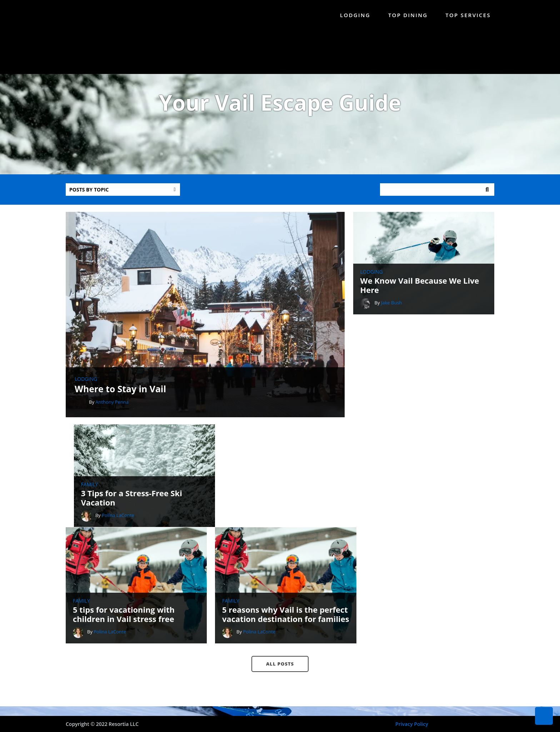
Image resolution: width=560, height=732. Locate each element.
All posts (280, 569)
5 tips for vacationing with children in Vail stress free (124, 520)
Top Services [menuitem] (468, 15)
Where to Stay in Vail (121, 397)
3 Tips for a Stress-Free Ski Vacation (415, 397)
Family (373, 383)
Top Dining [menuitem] (408, 15)
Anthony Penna (112, 410)
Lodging (86, 388)
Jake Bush (396, 305)
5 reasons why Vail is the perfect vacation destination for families (274, 515)
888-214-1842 (301, 655)
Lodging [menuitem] (355, 15)
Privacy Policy (412, 724)
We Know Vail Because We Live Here (424, 288)
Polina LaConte (401, 414)
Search (487, 193)
